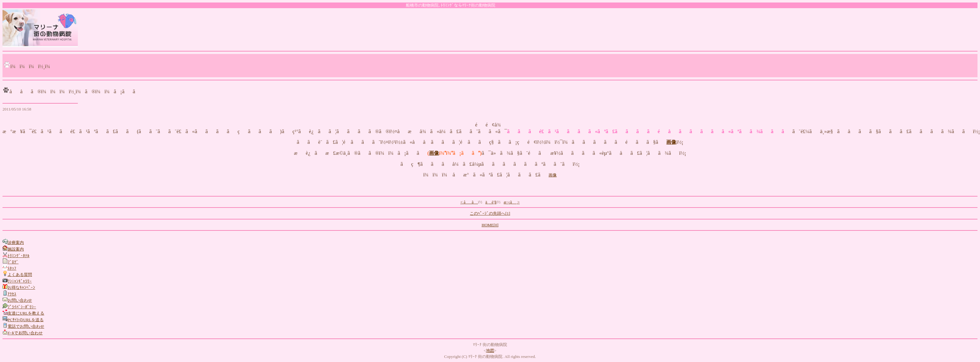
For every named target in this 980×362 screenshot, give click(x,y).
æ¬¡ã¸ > (512, 202)
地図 (490, 351)
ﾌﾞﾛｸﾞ (13, 262)
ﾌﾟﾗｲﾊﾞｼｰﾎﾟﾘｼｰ (22, 307)
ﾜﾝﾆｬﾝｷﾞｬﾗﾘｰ (20, 281)
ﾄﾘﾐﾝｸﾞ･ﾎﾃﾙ (19, 256)
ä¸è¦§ (491, 202)
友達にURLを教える (26, 313)
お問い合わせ (20, 300)
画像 (671, 142)
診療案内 (16, 243)
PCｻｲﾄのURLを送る (26, 320)
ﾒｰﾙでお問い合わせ (25, 333)
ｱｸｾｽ (12, 294)
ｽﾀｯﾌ (12, 268)
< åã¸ (469, 202)
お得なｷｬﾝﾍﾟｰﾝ (21, 287)
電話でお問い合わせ (26, 326)
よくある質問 (20, 275)
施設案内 (16, 249)
